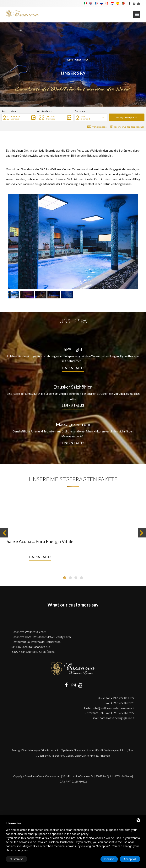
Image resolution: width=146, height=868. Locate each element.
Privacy (95, 756)
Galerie (85, 756)
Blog (77, 756)
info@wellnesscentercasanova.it (114, 708)
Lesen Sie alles (73, 368)
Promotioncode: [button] (97, 127)
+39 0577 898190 (123, 703)
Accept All (130, 859)
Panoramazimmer (85, 750)
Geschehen (44, 756)
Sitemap (105, 756)
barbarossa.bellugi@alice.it (117, 718)
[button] (19, 117)
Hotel (45, 750)
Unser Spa (55, 750)
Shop (131, 750)
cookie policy (80, 834)
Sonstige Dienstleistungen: (26, 750)
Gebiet (69, 756)
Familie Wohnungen (107, 750)
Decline (109, 859)
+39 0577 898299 (123, 713)
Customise (16, 859)
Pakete (123, 750)
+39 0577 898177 (123, 698)
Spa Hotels (68, 750)
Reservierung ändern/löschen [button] (127, 127)
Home (69, 60)
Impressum (58, 756)
